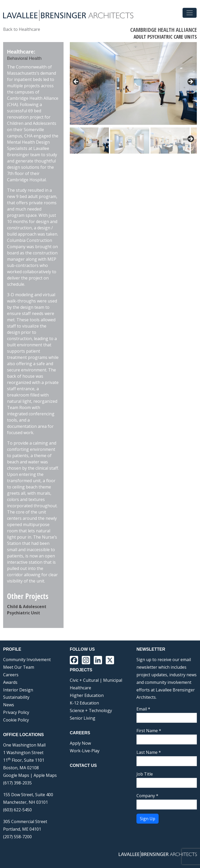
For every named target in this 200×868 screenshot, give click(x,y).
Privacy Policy (16, 712)
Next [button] (190, 139)
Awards (10, 682)
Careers (11, 675)
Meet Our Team (19, 667)
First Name (149, 731)
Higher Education (87, 695)
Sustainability (16, 697)
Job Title (145, 774)
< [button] (76, 82)
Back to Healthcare (22, 29)
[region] (133, 98)
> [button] (190, 82)
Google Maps (16, 775)
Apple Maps (45, 775)
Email (143, 709)
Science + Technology (91, 710)
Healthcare (80, 688)
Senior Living (83, 718)
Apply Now (80, 743)
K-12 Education (84, 703)
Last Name (149, 752)
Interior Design (18, 690)
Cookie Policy (16, 720)
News (9, 705)
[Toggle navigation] (190, 13)
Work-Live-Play (85, 751)
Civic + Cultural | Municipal (96, 680)
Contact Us (83, 765)
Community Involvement (27, 660)
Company (147, 796)
